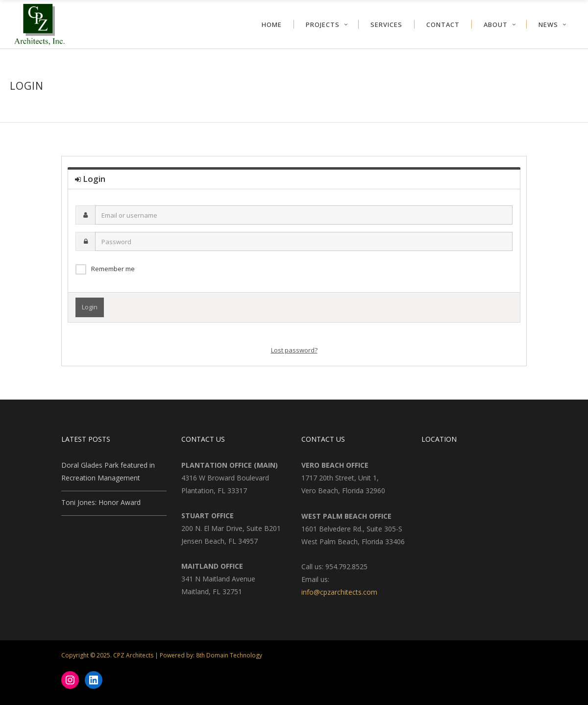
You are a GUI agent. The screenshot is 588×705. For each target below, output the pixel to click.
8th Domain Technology (229, 655)
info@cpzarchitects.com (339, 592)
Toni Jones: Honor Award (101, 502)
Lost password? (294, 350)
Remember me (113, 269)
